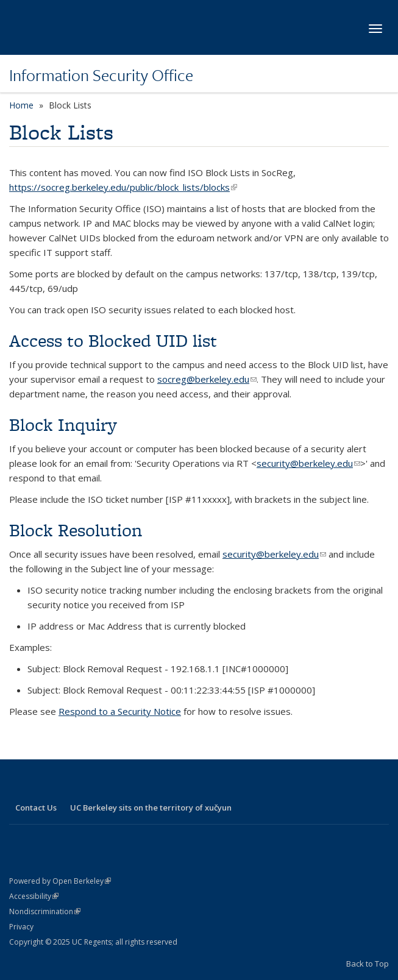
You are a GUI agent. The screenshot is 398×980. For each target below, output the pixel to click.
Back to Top (368, 964)
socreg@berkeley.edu (207, 379)
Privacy (21, 927)
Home (21, 105)
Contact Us (36, 808)
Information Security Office (101, 75)
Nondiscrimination (45, 911)
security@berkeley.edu (308, 463)
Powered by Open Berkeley (60, 881)
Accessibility (34, 896)
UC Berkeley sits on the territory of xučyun (151, 808)
